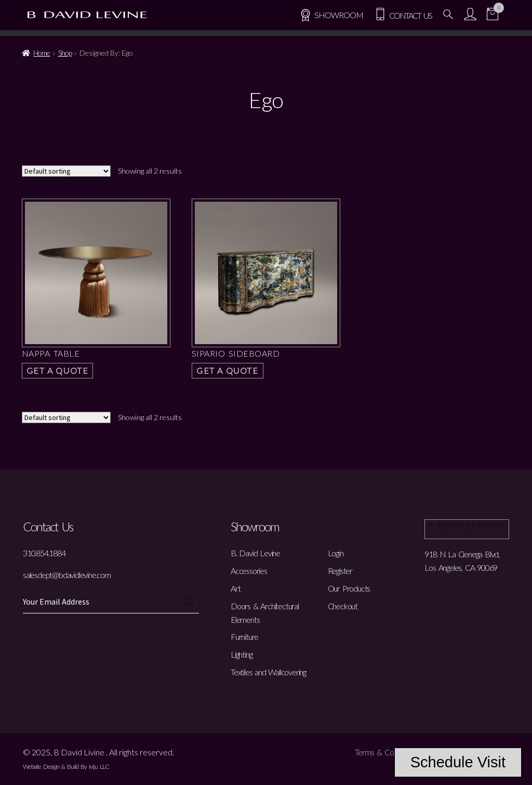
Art (235, 588)
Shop (65, 53)
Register (340, 571)
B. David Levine (255, 553)
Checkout (343, 606)
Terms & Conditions (386, 752)
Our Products (349, 588)
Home (42, 53)
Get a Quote (58, 370)
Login (336, 553)
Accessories (249, 571)
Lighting (241, 654)
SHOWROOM (331, 15)
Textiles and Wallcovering (268, 672)
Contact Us (403, 15)
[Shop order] (66, 171)
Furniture (244, 637)
